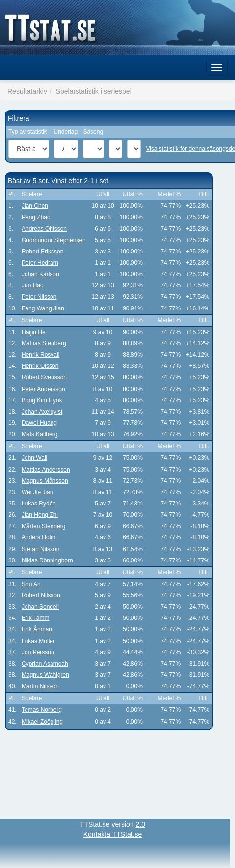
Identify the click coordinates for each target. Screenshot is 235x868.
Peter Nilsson (39, 297)
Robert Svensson (44, 377)
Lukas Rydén (39, 504)
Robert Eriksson (42, 252)
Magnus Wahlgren (45, 675)
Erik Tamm (35, 618)
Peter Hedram (40, 263)
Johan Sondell (40, 607)
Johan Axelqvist (42, 412)
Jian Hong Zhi (40, 515)
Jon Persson (38, 652)
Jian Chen (35, 206)
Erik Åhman (37, 629)
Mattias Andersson (46, 470)
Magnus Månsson (45, 481)
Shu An (31, 584)
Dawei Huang (39, 423)
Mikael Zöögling (42, 722)
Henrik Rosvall (40, 355)
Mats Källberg (39, 434)
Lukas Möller (38, 641)
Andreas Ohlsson (44, 229)
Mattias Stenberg (44, 343)
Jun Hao (33, 285)
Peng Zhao (36, 217)
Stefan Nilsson (40, 549)
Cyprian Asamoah (45, 664)
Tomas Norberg (42, 710)
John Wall (34, 458)
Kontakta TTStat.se (113, 834)
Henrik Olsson (40, 366)
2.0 (141, 824)
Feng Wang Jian (43, 308)
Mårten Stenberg (43, 526)
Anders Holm (39, 537)
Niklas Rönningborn (47, 560)
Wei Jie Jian (37, 492)
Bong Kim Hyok (42, 400)
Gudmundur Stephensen (54, 240)
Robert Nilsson (41, 595)
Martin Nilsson (40, 686)
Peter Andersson (43, 389)
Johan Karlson (40, 274)
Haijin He (34, 332)
